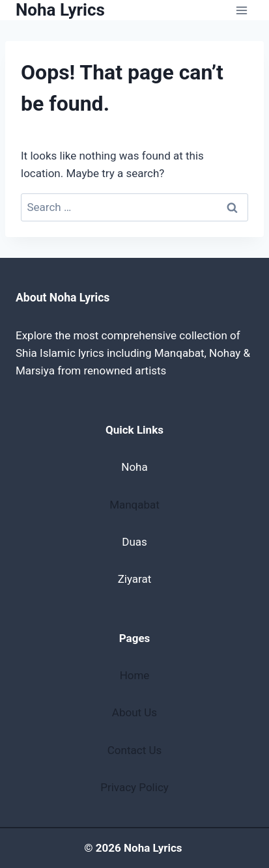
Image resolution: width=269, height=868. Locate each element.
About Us (134, 712)
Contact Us (134, 750)
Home (135, 675)
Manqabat (134, 505)
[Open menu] (241, 10)
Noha (134, 467)
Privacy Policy (134, 787)
